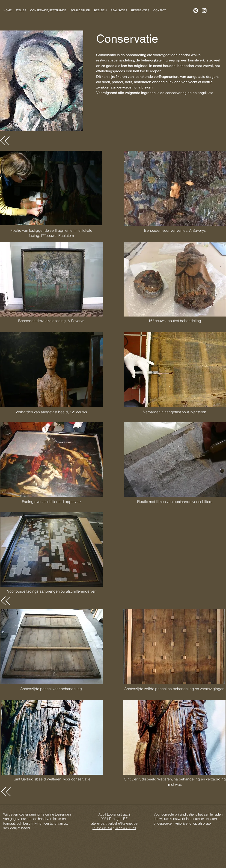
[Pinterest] (196, 11)
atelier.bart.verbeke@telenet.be (114, 823)
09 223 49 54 (102, 828)
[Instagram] (204, 11)
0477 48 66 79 (125, 828)
